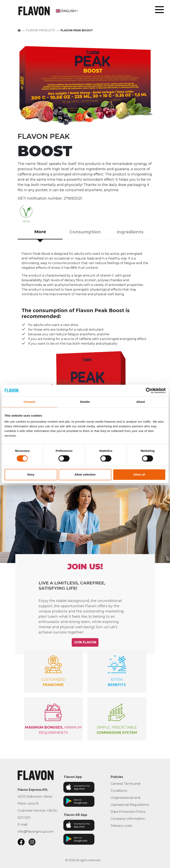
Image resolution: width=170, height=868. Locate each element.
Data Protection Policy (128, 812)
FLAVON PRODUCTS (41, 30)
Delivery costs (121, 826)
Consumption (85, 232)
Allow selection (85, 474)
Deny (31, 474)
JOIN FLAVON (85, 642)
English (66, 11)
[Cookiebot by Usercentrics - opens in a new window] (149, 391)
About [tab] (141, 402)
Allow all (139, 474)
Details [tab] (85, 402)
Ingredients (130, 232)
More (40, 232)
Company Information (128, 819)
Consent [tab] (29, 402)
